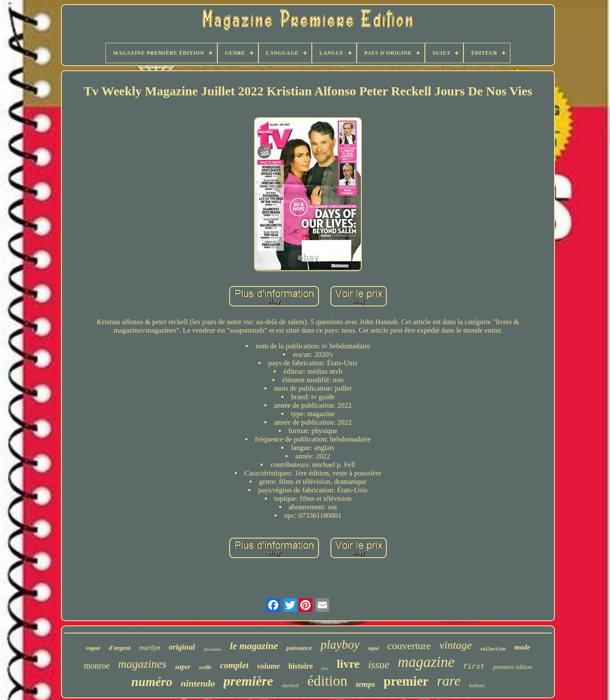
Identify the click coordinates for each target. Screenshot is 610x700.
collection (493, 649)
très (325, 668)
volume (269, 666)
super (183, 667)
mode (522, 647)
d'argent (120, 648)
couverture (409, 646)
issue (379, 665)
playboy (340, 644)
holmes (477, 685)
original (182, 647)
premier (406, 681)
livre (348, 664)
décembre (212, 649)
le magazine (254, 646)
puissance (299, 648)
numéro (152, 682)
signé (374, 648)
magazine (426, 662)
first (474, 667)
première (248, 681)
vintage (456, 645)
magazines (142, 664)
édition (327, 681)
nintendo (198, 683)
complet (234, 665)
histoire (301, 666)
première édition (513, 667)
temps (365, 684)
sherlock (290, 686)
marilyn (150, 648)
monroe (97, 666)
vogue (93, 648)
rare (449, 681)
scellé (205, 667)
